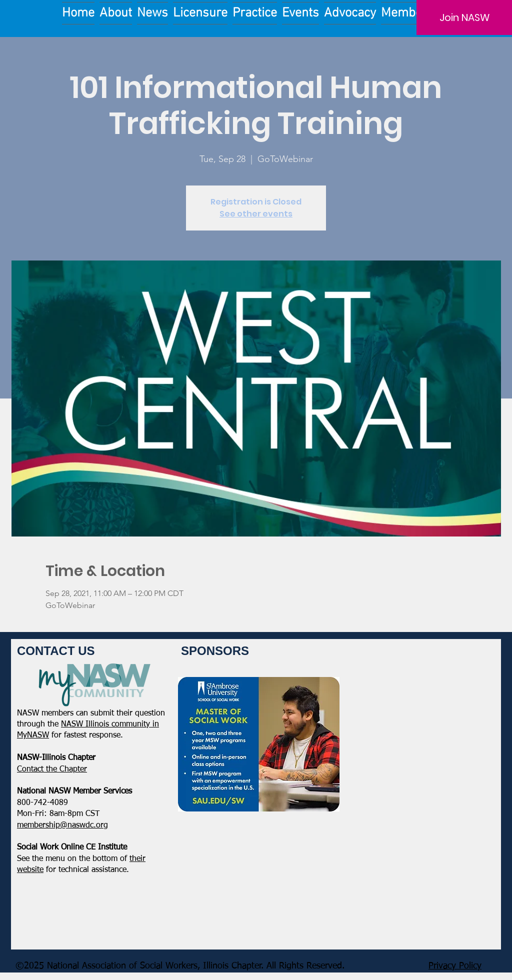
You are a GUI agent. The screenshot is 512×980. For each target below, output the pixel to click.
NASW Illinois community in (110, 724)
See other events (256, 214)
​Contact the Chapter (52, 769)
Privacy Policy (455, 966)
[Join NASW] (464, 17)
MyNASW (33, 735)
